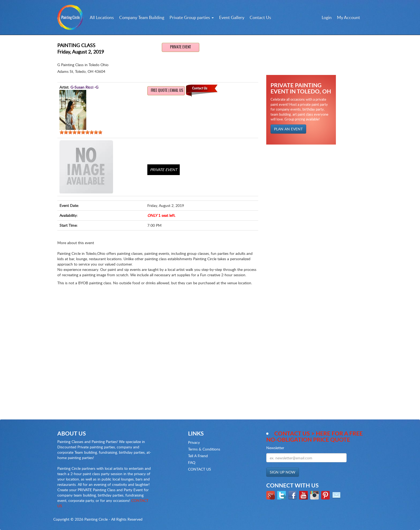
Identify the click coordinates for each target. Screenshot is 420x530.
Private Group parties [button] (192, 17)
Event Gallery (232, 17)
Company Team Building (142, 17)
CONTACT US (200, 469)
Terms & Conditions (204, 449)
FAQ (192, 462)
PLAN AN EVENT (288, 129)
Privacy (194, 442)
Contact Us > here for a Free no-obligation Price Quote (314, 436)
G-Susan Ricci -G (84, 87)
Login (327, 17)
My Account (348, 17)
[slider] (81, 132)
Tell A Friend (198, 456)
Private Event (181, 47)
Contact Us (260, 17)
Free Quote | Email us (167, 91)
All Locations (102, 17)
